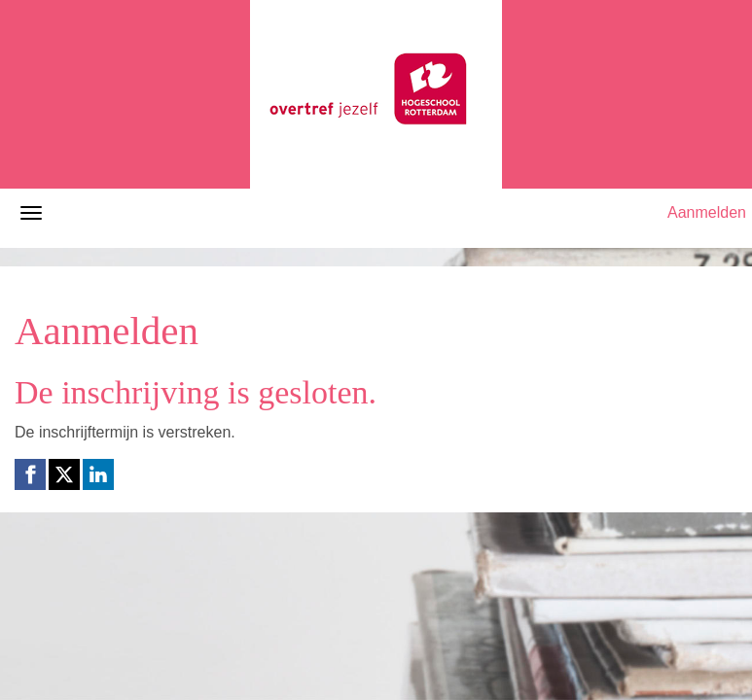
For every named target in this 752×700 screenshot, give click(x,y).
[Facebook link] (30, 474)
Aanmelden (707, 212)
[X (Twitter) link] (64, 474)
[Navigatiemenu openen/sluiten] (31, 213)
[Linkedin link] (98, 474)
